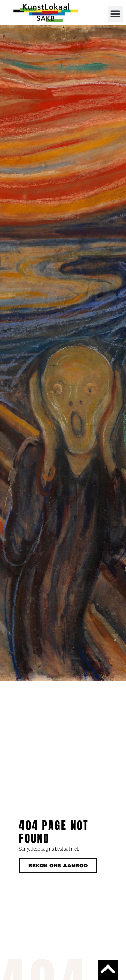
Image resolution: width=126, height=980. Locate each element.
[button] (115, 14)
